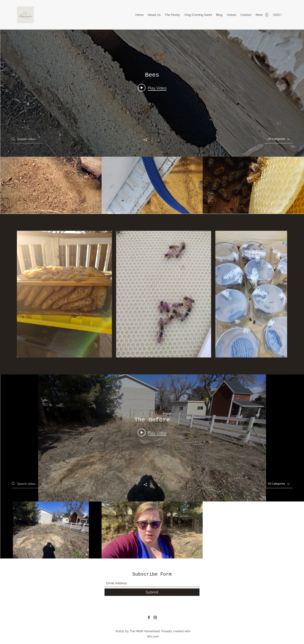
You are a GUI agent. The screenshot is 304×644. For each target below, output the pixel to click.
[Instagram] (155, 617)
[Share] (147, 140)
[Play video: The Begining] (152, 432)
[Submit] (152, 592)
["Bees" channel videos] (152, 185)
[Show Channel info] (157, 140)
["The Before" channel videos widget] (152, 466)
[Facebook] (149, 617)
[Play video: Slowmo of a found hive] (152, 88)
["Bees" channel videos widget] (152, 122)
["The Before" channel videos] (152, 530)
